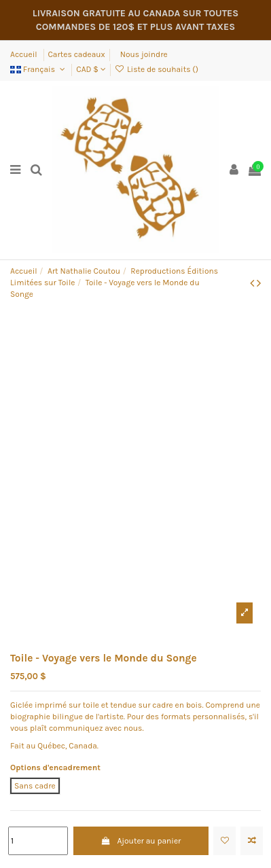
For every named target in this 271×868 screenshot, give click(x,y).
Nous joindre (144, 54)
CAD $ (91, 69)
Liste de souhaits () (157, 69)
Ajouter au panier (141, 841)
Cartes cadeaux (77, 54)
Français (39, 69)
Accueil (25, 54)
